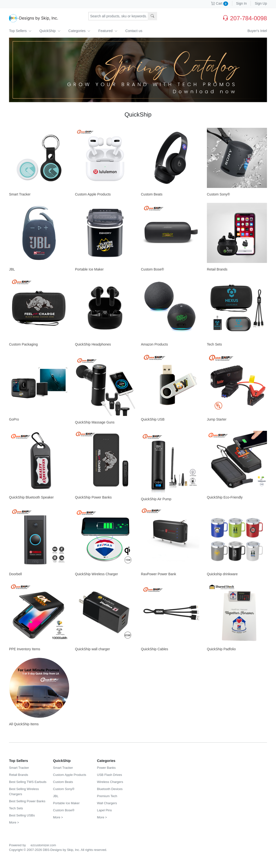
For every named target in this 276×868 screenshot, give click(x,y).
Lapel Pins (104, 810)
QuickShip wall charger (92, 649)
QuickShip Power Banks (93, 497)
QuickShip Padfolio (221, 649)
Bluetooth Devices (110, 789)
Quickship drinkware (222, 574)
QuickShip (50, 31)
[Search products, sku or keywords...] (118, 16)
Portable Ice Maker (89, 269)
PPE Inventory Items (25, 649)
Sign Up (261, 3)
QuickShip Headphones (93, 344)
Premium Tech (107, 796)
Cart (220, 3)
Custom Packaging (23, 344)
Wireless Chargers (110, 782)
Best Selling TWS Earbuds (28, 782)
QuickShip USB (153, 419)
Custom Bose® (152, 269)
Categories (80, 31)
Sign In (242, 3)
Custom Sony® (218, 194)
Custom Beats (152, 194)
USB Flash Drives (110, 775)
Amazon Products (154, 344)
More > (14, 822)
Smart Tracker (20, 194)
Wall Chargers (107, 803)
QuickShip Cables (154, 649)
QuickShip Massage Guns (95, 422)
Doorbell (15, 574)
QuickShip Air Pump (156, 499)
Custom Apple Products (93, 194)
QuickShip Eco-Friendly (225, 497)
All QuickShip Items (24, 724)
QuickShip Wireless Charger (96, 574)
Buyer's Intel (257, 31)
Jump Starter (217, 419)
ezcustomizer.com (43, 845)
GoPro (14, 419)
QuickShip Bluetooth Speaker (31, 497)
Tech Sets (214, 344)
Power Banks (106, 768)
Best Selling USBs (22, 815)
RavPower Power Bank (159, 574)
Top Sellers (20, 31)
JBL (12, 269)
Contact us (134, 31)
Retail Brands (217, 269)
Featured (108, 31)
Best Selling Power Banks (27, 801)
